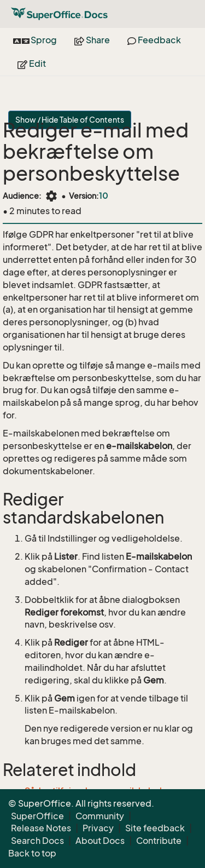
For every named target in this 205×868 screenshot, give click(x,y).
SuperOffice (37, 816)
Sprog (35, 40)
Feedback (154, 40)
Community (100, 816)
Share (92, 40)
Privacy (98, 828)
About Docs (100, 841)
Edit (32, 64)
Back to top (32, 853)
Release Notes (41, 828)
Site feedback (155, 828)
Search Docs (37, 841)
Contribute (159, 841)
